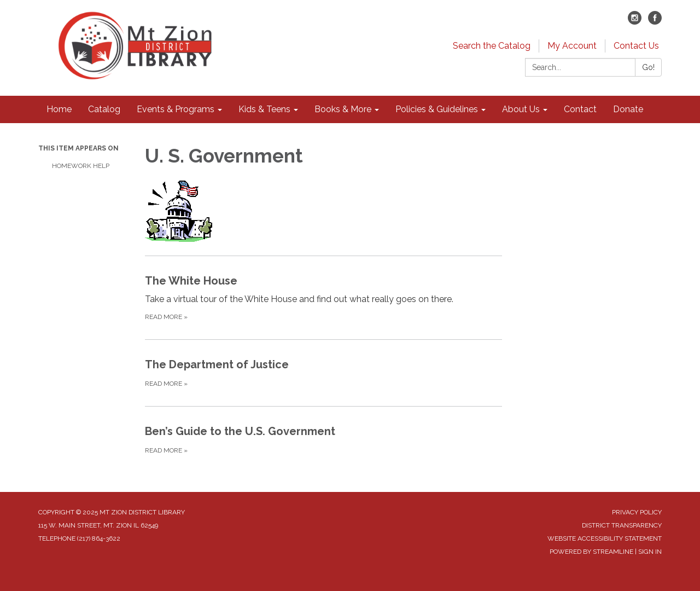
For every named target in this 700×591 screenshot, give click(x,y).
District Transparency (622, 525)
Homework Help (81, 166)
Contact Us (636, 46)
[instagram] (635, 22)
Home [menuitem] (59, 109)
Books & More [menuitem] (343, 109)
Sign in (650, 552)
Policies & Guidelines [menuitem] (437, 109)
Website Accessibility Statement (605, 538)
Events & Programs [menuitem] (176, 109)
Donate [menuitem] (628, 109)
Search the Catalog (492, 46)
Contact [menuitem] (580, 109)
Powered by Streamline (591, 552)
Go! (648, 67)
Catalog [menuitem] (104, 109)
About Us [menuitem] (521, 109)
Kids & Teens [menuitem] (264, 109)
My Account (572, 46)
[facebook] (655, 22)
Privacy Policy (637, 512)
